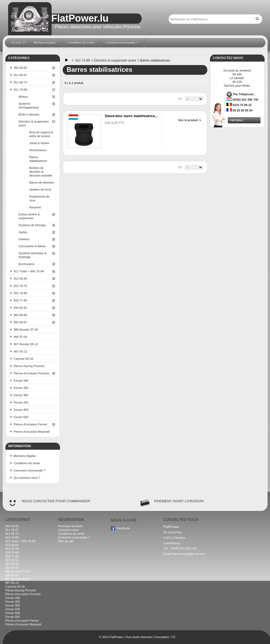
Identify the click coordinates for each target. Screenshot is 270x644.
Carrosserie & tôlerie (32, 246)
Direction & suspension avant (34, 123)
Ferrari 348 (21, 381)
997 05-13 (21, 351)
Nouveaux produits (71, 526)
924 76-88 (21, 293)
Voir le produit (188, 120)
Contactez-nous (69, 530)
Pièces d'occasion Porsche (31, 373)
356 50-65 (21, 68)
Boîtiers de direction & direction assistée (41, 172)
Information (20, 446)
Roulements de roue (39, 198)
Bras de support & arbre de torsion (41, 134)
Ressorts (35, 207)
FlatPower (116, 637)
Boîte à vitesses (29, 114)
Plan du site (66, 541)
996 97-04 (21, 337)
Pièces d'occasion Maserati (32, 432)
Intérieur (24, 239)
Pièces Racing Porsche (29, 366)
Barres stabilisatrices (38, 159)
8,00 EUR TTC (115, 123)
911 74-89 (21, 90)
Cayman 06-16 (24, 359)
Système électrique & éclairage (33, 255)
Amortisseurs (38, 150)
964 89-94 (21, 315)
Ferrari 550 (21, 417)
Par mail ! (237, 120)
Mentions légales (25, 456)
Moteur (23, 97)
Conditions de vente (27, 463)
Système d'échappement (29, 106)
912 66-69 (21, 279)
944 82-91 (21, 308)
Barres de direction (42, 182)
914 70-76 (21, 286)
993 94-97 (21, 322)
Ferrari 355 (21, 388)
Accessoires (27, 264)
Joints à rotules (39, 143)
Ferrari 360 (21, 395)
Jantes (23, 232)
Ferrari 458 (21, 410)
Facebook (123, 528)
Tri (180, 99)
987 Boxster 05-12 (26, 344)
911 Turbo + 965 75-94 (29, 271)
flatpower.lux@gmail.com (188, 554)
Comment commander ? (30, 470)
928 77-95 (21, 300)
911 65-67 (21, 75)
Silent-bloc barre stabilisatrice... (131, 116)
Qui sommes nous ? (27, 478)
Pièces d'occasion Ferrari (30, 424)
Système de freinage (32, 225)
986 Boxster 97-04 (26, 330)
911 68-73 (21, 82)
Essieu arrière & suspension (29, 216)
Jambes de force (40, 189)
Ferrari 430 (21, 402)
